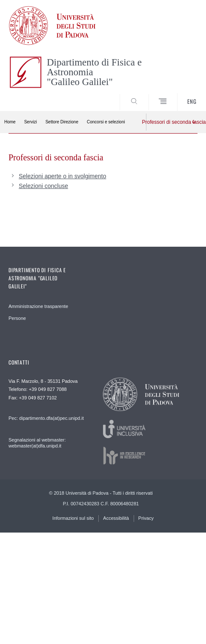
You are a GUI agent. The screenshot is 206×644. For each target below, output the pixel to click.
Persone (17, 318)
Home (10, 122)
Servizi (31, 122)
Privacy (146, 518)
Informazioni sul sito (73, 518)
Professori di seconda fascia (170, 122)
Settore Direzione (62, 122)
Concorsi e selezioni (106, 122)
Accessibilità (116, 518)
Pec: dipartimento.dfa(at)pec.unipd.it (46, 418)
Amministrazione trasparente (38, 306)
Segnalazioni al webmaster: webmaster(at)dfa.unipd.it (37, 443)
